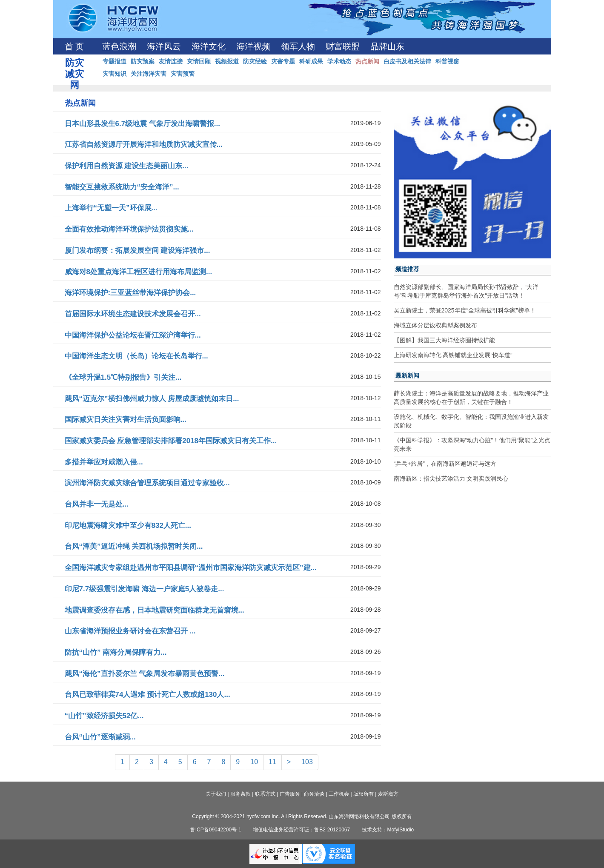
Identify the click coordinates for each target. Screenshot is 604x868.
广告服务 (290, 794)
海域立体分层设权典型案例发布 (435, 325)
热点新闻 (367, 61)
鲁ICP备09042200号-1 (216, 830)
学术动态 (339, 61)
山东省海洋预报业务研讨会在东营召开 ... (130, 631)
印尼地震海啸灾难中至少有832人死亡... (128, 526)
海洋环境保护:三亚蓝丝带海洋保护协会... (130, 293)
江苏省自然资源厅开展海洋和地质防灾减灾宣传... (144, 145)
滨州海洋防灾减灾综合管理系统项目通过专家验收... (147, 483)
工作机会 (339, 794)
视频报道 (227, 61)
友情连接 (171, 61)
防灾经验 (255, 61)
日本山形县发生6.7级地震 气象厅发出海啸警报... (143, 124)
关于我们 (216, 794)
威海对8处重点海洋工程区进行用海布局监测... (139, 272)
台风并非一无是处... (97, 504)
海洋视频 (253, 46)
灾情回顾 (199, 61)
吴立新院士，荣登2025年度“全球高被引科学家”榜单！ (465, 310)
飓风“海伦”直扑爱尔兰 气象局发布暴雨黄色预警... (145, 674)
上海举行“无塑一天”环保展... (111, 208)
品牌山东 (387, 46)
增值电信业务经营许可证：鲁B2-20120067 (301, 830)
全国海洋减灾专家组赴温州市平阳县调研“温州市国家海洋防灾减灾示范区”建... (191, 568)
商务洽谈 (314, 794)
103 (307, 762)
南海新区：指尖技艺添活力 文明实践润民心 (451, 478)
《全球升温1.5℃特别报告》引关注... (123, 377)
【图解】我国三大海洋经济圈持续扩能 (444, 340)
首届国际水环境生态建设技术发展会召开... (133, 314)
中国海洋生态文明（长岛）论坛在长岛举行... (136, 356)
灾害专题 (283, 61)
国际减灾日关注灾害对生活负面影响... (126, 420)
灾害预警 (183, 74)
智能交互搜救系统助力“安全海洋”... (122, 187)
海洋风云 (164, 46)
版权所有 (364, 794)
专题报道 (115, 61)
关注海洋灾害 (149, 74)
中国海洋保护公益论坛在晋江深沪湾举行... (133, 335)
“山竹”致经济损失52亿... (104, 716)
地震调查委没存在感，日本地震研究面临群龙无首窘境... (155, 610)
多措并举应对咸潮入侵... (104, 462)
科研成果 (311, 61)
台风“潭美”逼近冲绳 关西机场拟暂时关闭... (134, 546)
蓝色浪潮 (119, 46)
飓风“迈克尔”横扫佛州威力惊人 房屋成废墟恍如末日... (152, 399)
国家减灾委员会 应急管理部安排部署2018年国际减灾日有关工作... (171, 441)
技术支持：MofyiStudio (388, 830)
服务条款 (240, 794)
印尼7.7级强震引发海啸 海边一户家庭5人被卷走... (145, 589)
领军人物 (298, 46)
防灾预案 (143, 61)
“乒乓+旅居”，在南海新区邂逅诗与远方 (445, 464)
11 (272, 762)
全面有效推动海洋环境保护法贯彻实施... (129, 229)
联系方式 (265, 794)
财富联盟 (343, 46)
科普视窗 (447, 61)
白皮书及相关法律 (407, 61)
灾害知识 (115, 74)
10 (254, 762)
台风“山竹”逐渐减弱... (100, 737)
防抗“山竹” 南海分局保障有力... (116, 652)
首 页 (74, 46)
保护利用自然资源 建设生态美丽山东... (127, 166)
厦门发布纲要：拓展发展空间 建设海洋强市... (137, 251)
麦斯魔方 (388, 794)
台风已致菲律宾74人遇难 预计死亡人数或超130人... (147, 695)
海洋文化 (209, 46)
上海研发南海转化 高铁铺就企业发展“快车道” (453, 355)
